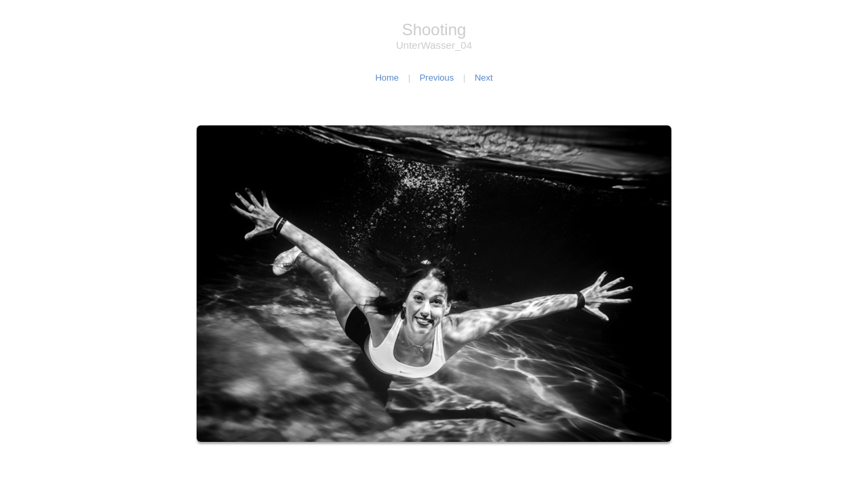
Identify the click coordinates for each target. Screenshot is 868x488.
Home (387, 78)
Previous (437, 78)
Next (484, 78)
